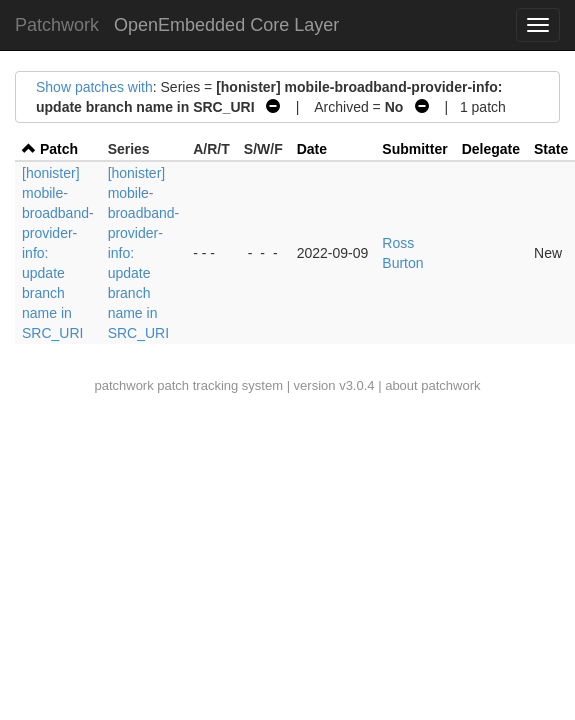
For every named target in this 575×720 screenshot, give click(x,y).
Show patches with (94, 87)
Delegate (491, 149)
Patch (59, 149)
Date (312, 149)
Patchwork (57, 25)
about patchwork (432, 385)
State (551, 149)
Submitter (414, 149)
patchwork (123, 385)
